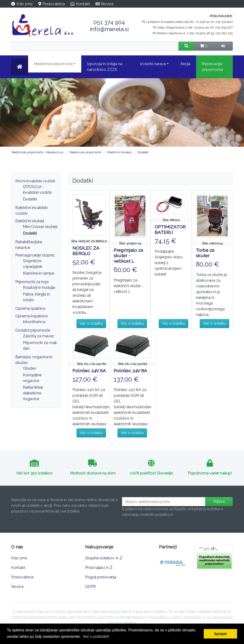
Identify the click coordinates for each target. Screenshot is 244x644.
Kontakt (83, 4)
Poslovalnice (54, 4)
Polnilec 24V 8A (130, 371)
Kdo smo (25, 4)
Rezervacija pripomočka (212, 67)
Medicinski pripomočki (53, 64)
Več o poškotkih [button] (96, 637)
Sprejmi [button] (221, 634)
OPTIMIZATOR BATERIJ (170, 230)
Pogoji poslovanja (101, 577)
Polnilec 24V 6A (89, 371)
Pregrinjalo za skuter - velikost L (128, 256)
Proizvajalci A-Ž (99, 568)
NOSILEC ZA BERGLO (86, 251)
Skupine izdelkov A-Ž (104, 558)
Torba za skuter (205, 253)
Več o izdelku (91, 323)
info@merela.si (109, 29)
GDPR (90, 587)
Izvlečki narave (153, 64)
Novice (107, 4)
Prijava (219, 501)
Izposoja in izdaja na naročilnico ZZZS (105, 67)
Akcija (185, 64)
